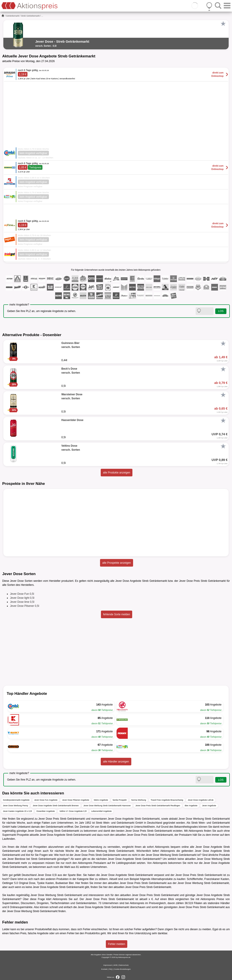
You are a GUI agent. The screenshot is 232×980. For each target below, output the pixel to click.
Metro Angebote (101, 800)
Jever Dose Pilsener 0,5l (25, 606)
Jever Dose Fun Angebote (46, 800)
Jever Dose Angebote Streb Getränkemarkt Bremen (56, 806)
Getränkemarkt (13, 16)
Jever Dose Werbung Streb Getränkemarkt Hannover (107, 806)
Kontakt (104, 969)
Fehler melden (117, 944)
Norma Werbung (139, 800)
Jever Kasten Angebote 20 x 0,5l (17, 811)
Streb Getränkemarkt (30, 16)
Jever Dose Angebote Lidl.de (201, 800)
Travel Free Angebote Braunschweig (167, 800)
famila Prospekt (120, 800)
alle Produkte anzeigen (117, 473)
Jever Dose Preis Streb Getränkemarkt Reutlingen (158, 806)
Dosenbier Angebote (46, 811)
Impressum (108, 965)
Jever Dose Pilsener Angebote (76, 800)
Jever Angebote (209, 806)
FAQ (111, 969)
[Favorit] (223, 24)
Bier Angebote (191, 806)
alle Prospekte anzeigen (117, 563)
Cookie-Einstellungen (122, 969)
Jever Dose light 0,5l (22, 598)
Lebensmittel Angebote (102, 811)
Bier (79, 875)
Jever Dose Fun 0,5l (22, 594)
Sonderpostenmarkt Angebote (16, 800)
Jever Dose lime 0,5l (22, 602)
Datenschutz (124, 965)
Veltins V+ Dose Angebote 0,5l (73, 811)
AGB (115, 965)
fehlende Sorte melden (117, 614)
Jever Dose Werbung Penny (15, 806)
